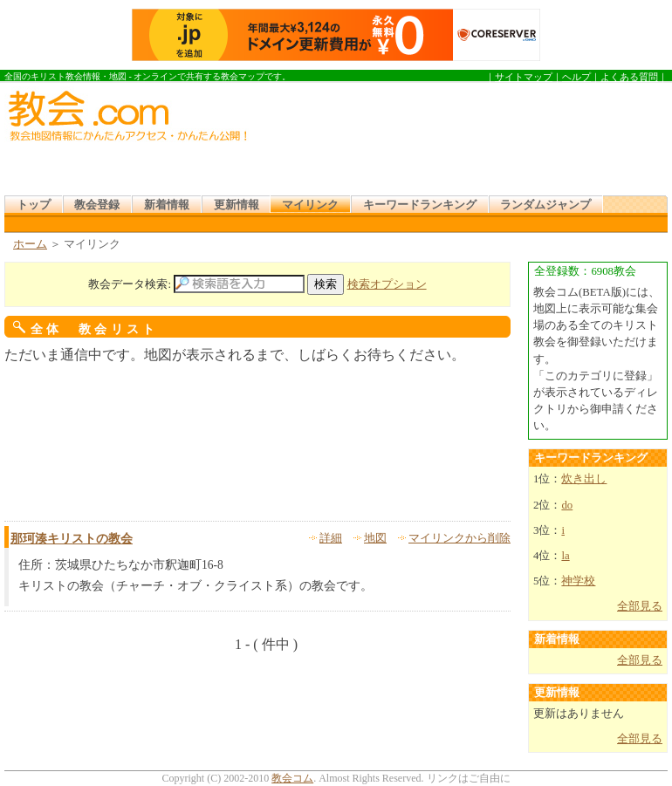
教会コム (292, 778)
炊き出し (584, 479)
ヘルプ (576, 77)
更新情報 (237, 205)
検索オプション (387, 284)
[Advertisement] (333, 141)
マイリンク (310, 205)
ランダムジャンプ (545, 205)
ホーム (30, 244)
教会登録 (97, 205)
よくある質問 (629, 77)
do (567, 505)
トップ (34, 205)
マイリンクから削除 (459, 538)
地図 (375, 538)
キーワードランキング (420, 205)
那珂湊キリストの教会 (72, 539)
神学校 (578, 581)
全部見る (640, 606)
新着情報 (167, 205)
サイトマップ (524, 77)
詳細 (331, 538)
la (565, 556)
